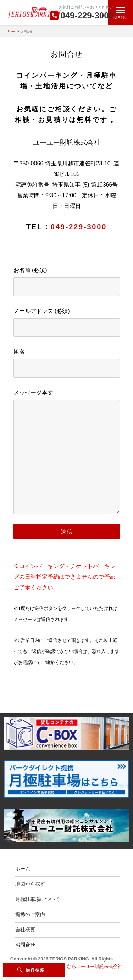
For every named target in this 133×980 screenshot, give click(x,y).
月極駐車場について (38, 899)
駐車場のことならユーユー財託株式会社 (81, 966)
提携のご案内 (30, 914)
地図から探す (30, 884)
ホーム (23, 869)
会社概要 (25, 930)
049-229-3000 (79, 227)
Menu (121, 18)
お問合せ (25, 945)
